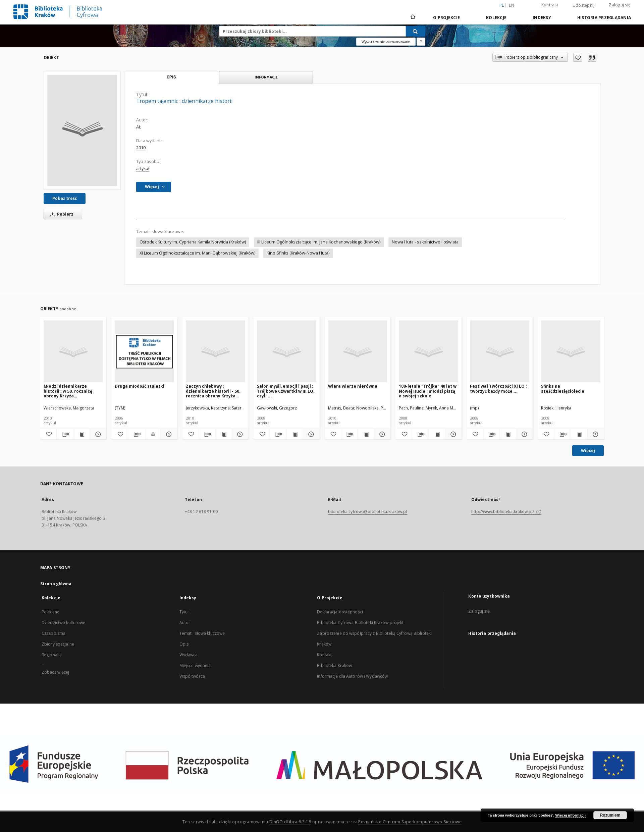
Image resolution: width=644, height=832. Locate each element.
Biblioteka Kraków (334, 665)
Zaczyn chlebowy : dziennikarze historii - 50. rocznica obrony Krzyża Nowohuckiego (213, 391)
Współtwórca (192, 676)
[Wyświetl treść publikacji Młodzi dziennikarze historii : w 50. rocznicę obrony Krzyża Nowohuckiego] (82, 434)
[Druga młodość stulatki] (144, 352)
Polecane (50, 612)
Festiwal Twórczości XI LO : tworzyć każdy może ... (498, 389)
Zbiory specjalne (58, 644)
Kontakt (324, 655)
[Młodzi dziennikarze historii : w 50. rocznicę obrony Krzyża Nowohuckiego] (73, 352)
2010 (141, 148)
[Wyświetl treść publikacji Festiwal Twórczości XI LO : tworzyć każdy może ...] (508, 434)
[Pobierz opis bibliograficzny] (65, 434)
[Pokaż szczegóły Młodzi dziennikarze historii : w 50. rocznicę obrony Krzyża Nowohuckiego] (97, 434)
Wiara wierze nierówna (353, 386)
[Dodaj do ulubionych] (578, 57)
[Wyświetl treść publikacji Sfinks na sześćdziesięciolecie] (579, 434)
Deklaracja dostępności (340, 612)
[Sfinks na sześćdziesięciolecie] (571, 352)
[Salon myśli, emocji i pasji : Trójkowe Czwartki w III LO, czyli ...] (287, 352)
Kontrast (550, 5)
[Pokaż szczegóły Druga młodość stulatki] (168, 434)
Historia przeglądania (604, 18)
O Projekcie (446, 18)
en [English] (512, 5)
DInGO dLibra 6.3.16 (290, 822)
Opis (184, 644)
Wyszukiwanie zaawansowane (386, 42)
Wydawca (189, 655)
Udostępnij (584, 5)
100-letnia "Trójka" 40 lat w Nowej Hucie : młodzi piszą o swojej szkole (428, 391)
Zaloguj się (620, 5)
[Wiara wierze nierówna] (358, 352)
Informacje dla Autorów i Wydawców (352, 676)
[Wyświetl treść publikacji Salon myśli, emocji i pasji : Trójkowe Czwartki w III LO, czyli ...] (295, 434)
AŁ (139, 127)
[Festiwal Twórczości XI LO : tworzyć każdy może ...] (500, 352)
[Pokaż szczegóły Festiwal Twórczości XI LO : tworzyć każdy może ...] (524, 434)
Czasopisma (53, 633)
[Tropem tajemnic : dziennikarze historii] (82, 130)
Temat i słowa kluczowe (202, 633)
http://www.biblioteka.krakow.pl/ (506, 512)
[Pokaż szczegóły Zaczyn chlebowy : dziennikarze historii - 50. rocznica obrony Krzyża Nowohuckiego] (239, 434)
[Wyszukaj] (416, 31)
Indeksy (542, 18)
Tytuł (184, 612)
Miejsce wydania (195, 665)
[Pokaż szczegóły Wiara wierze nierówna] (381, 434)
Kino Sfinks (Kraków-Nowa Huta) (298, 253)
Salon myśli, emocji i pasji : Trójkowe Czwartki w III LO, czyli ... (286, 391)
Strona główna (56, 584)
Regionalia (52, 655)
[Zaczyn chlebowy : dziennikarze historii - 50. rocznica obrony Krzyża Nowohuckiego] (216, 352)
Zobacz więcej (56, 672)
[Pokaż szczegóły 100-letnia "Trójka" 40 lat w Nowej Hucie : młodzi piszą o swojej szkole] (452, 434)
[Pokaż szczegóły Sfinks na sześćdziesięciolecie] (595, 434)
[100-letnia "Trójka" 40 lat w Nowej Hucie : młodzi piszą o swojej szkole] (428, 352)
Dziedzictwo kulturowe (64, 623)
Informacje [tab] (266, 77)
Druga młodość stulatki (140, 386)
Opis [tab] (171, 77)
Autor (185, 623)
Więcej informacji (571, 815)
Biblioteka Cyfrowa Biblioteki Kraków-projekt (360, 623)
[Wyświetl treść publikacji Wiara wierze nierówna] (366, 434)
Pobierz (61, 214)
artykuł (143, 169)
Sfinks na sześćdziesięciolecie (563, 389)
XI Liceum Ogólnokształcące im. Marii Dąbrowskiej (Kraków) (197, 253)
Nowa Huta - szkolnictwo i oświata (425, 242)
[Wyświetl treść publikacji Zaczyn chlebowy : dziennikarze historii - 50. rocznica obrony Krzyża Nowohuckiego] (224, 434)
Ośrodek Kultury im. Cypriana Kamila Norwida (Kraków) (193, 242)
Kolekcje (496, 18)
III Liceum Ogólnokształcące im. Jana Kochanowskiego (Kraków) (319, 242)
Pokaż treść (65, 198)
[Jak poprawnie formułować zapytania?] (421, 42)
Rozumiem (610, 815)
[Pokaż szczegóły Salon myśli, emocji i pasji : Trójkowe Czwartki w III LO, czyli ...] (310, 434)
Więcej (588, 451)
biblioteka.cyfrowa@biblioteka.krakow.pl (368, 512)
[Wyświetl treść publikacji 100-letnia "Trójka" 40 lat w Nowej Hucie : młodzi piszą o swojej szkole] (437, 434)
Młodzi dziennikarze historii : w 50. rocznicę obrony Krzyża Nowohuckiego (68, 391)
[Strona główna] (412, 17)
